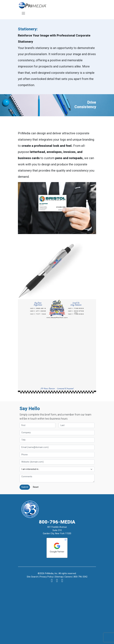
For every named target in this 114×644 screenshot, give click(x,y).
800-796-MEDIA (57, 522)
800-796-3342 (81, 577)
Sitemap (59, 577)
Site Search (32, 577)
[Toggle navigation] (24, 13)
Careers (68, 577)
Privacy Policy (46, 577)
